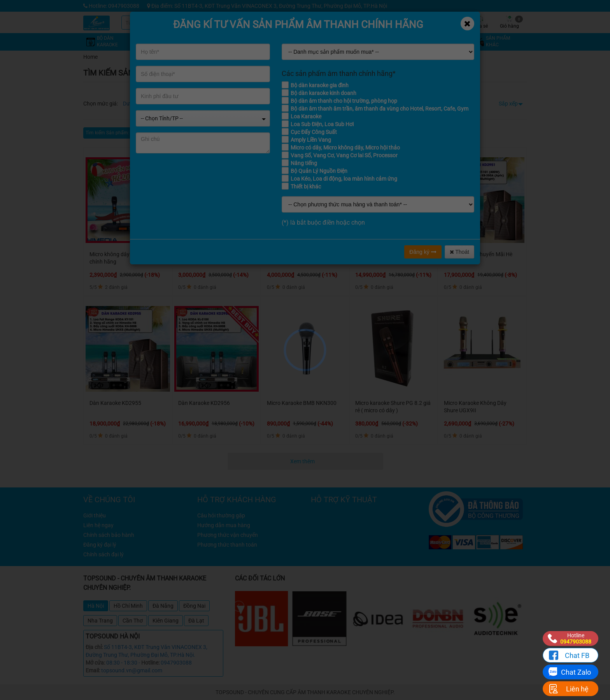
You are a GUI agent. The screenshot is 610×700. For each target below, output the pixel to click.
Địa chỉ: (94, 647)
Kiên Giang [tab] (166, 621)
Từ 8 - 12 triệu (205, 104)
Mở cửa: (95, 663)
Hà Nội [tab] (96, 606)
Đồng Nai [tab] (194, 606)
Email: (93, 670)
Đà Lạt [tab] (196, 621)
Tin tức (422, 22)
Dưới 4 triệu (137, 104)
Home (90, 57)
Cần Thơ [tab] (133, 621)
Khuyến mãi (364, 22)
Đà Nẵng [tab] (163, 606)
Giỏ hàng (511, 22)
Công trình (451, 22)
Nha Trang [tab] (100, 621)
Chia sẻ (480, 22)
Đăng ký (423, 252)
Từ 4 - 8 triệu (169, 104)
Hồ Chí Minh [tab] (128, 606)
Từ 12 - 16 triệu (243, 104)
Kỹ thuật (393, 22)
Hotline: (150, 663)
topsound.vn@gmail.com (132, 670)
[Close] (467, 24)
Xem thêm (303, 461)
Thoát (459, 252)
